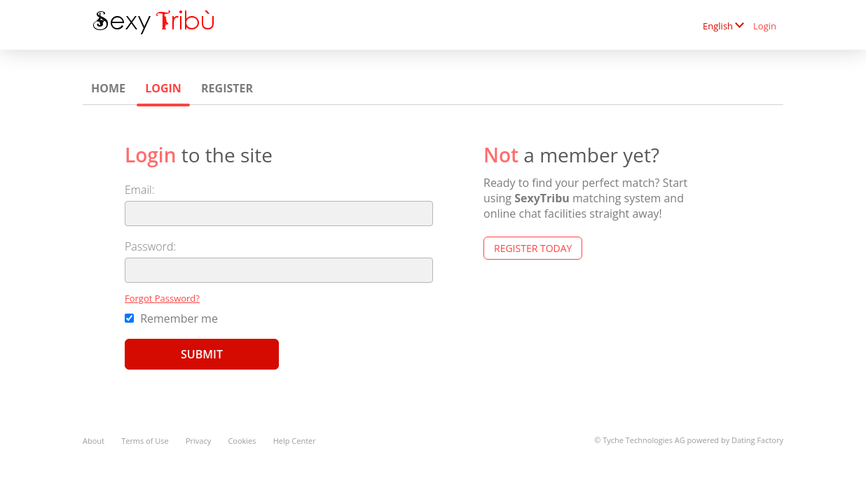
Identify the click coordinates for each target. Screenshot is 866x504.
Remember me (171, 318)
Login (765, 26)
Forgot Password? (162, 298)
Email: (140, 190)
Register (227, 88)
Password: (150, 246)
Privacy (198, 441)
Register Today (533, 248)
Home (108, 88)
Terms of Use (145, 441)
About (94, 441)
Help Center (295, 441)
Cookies (242, 441)
